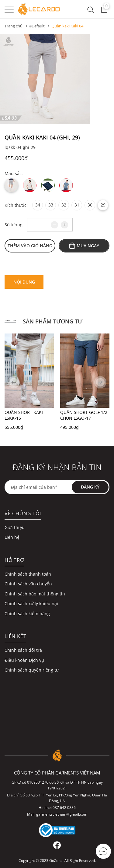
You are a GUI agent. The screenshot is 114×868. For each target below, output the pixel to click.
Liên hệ (12, 537)
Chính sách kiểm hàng (27, 614)
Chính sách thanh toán (28, 574)
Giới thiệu (15, 527)
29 (103, 205)
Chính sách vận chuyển (28, 584)
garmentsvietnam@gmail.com (62, 814)
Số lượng (14, 225)
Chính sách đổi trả (23, 650)
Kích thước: (16, 205)
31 (77, 205)
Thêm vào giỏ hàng (30, 246)
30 (90, 205)
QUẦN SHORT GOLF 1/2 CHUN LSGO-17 (84, 415)
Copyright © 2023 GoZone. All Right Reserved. (57, 861)
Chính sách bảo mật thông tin (35, 594)
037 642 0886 (64, 808)
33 (51, 205)
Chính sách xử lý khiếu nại (31, 603)
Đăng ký (90, 487)
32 (64, 205)
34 (38, 205)
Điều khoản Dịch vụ (24, 660)
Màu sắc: (14, 173)
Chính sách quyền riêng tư (32, 670)
